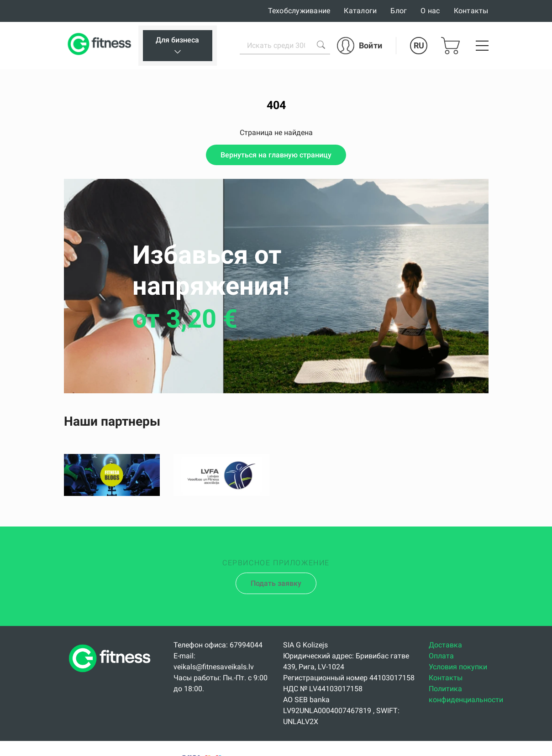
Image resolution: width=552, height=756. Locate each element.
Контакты (471, 11)
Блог (399, 11)
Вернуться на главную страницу (276, 155)
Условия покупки (458, 667)
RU (419, 45)
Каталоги (360, 11)
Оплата (441, 656)
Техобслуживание (299, 11)
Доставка (445, 645)
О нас (430, 11)
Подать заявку (276, 583)
